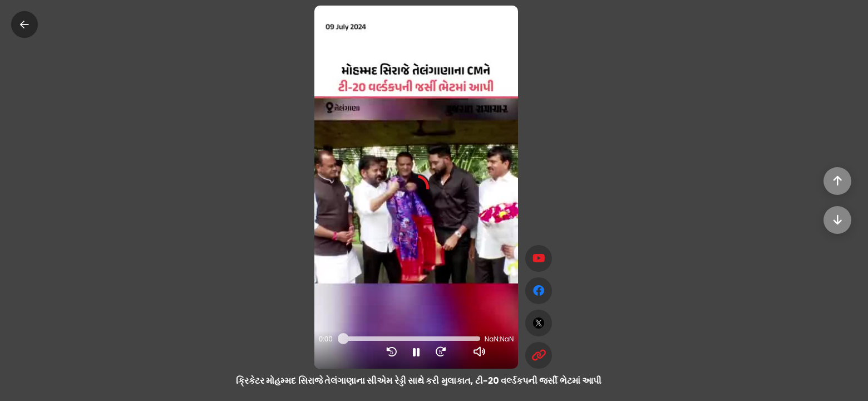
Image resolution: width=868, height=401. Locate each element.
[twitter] (539, 323)
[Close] (24, 25)
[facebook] (539, 291)
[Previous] (837, 181)
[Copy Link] (539, 355)
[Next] (837, 220)
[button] (416, 187)
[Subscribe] (539, 258)
